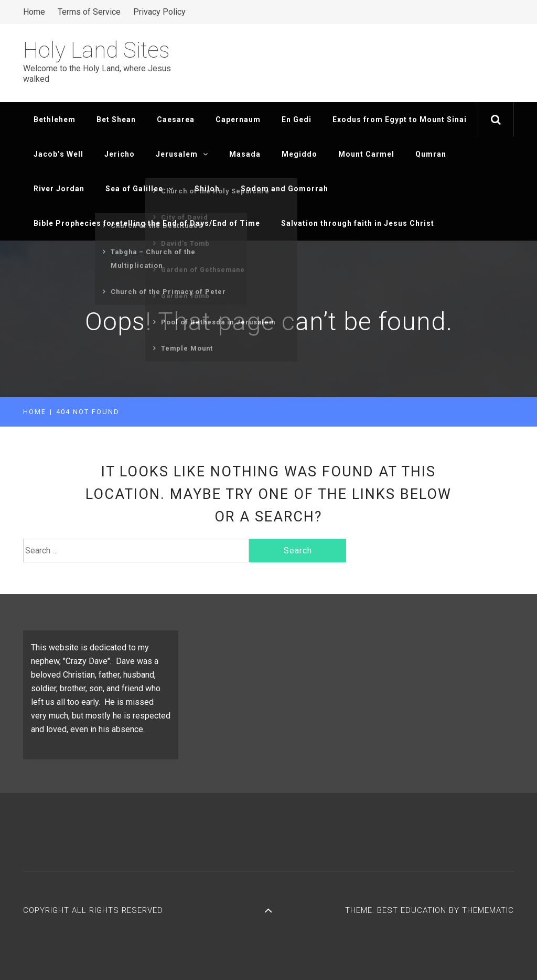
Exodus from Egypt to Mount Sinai (400, 119)
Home (34, 12)
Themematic (488, 910)
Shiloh (207, 189)
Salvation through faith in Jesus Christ (358, 223)
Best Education (413, 910)
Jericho (120, 154)
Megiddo (299, 154)
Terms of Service (89, 12)
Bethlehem (55, 119)
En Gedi (297, 119)
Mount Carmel (366, 154)
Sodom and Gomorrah (284, 189)
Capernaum (238, 119)
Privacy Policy (159, 12)
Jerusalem (182, 154)
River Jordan (59, 189)
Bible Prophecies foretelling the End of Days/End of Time (147, 223)
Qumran (431, 154)
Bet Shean (116, 119)
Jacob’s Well (58, 154)
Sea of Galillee (139, 189)
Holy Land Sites (96, 50)
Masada (245, 154)
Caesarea (176, 119)
